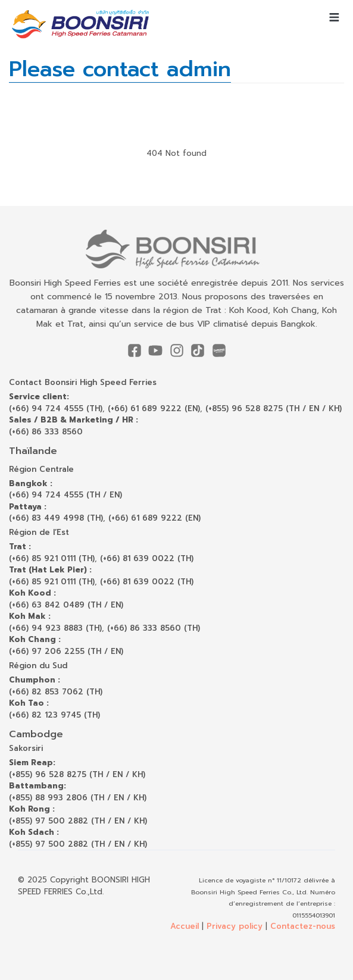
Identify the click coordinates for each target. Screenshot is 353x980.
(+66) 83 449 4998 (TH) (56, 518)
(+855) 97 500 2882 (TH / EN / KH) (78, 821)
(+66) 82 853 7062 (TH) (56, 692)
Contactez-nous (303, 926)
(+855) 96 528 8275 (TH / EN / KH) (274, 408)
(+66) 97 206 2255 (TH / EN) (66, 651)
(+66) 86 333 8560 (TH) (154, 628)
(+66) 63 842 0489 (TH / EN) (66, 605)
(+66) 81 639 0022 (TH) (147, 558)
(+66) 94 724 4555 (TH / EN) (65, 495)
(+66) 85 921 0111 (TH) (52, 558)
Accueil (185, 926)
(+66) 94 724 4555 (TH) (56, 408)
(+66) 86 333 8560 (46, 432)
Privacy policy (235, 926)
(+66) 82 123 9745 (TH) (54, 715)
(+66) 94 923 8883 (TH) (55, 628)
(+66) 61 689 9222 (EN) (154, 408)
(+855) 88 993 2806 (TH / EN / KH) (78, 798)
